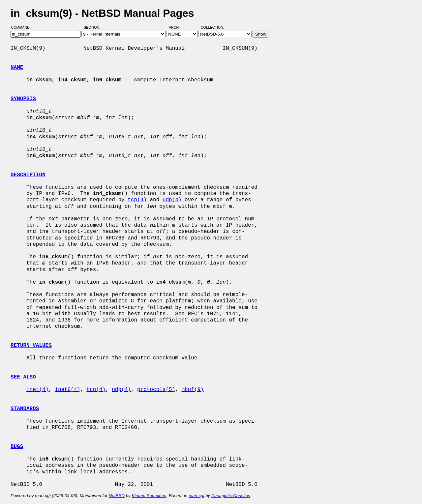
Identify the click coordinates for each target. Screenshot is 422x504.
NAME (17, 68)
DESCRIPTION (28, 175)
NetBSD (117, 496)
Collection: (212, 27)
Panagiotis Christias (231, 496)
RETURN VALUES (31, 346)
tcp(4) (137, 200)
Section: (93, 27)
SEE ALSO (23, 377)
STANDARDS (25, 409)
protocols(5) (156, 390)
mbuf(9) (192, 390)
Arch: (177, 27)
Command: (23, 27)
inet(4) (37, 390)
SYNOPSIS (23, 99)
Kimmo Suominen (149, 496)
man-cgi (196, 496)
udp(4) (172, 200)
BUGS (17, 447)
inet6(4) (67, 390)
